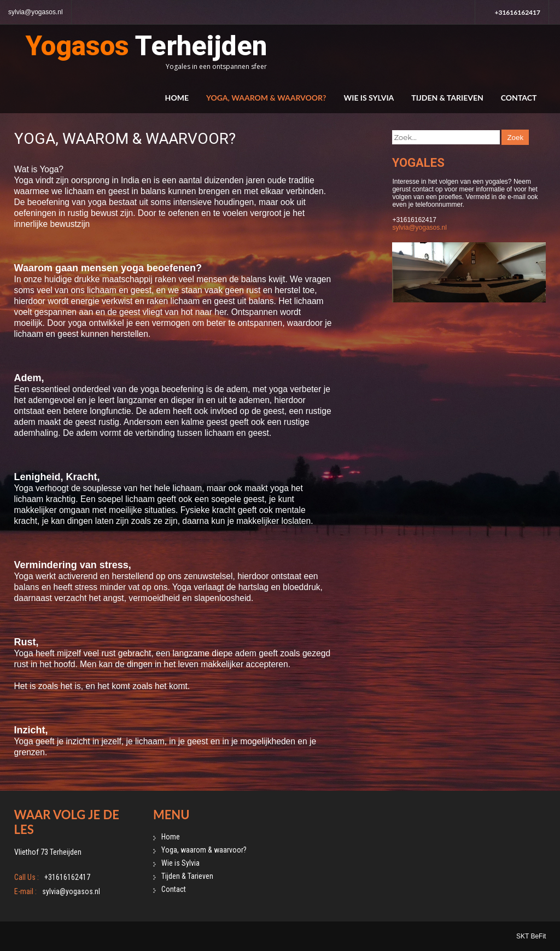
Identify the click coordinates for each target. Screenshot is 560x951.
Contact (519, 98)
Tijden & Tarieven (447, 98)
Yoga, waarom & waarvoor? (266, 98)
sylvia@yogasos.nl (36, 12)
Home (177, 98)
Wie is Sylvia (369, 98)
